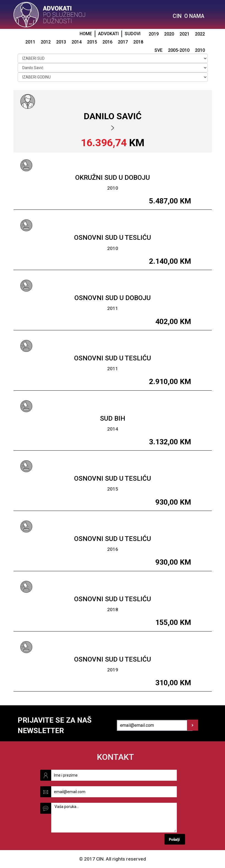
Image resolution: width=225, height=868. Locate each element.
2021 (185, 34)
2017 (123, 42)
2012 (46, 42)
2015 (92, 42)
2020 (169, 34)
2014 (77, 42)
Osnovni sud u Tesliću (112, 238)
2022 (200, 34)
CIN (177, 16)
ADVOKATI (108, 34)
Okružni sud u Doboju (112, 178)
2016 (107, 42)
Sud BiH (113, 418)
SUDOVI (133, 34)
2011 (30, 42)
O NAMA (194, 16)
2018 (138, 42)
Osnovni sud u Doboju (112, 298)
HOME (86, 34)
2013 (61, 42)
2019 (154, 34)
